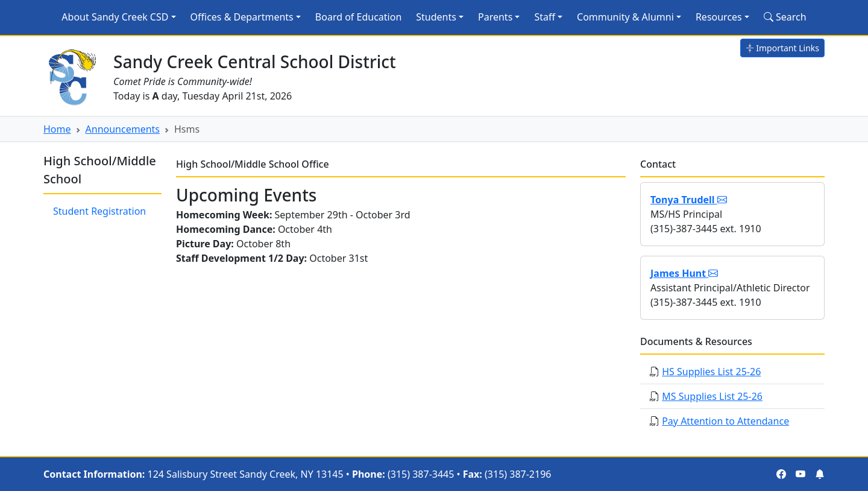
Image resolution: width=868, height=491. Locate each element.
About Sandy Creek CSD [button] (115, 17)
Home (57, 129)
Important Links (782, 48)
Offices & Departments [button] (242, 17)
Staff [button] (545, 17)
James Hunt (684, 273)
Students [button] (436, 17)
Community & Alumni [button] (625, 17)
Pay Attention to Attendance (725, 421)
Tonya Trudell (689, 200)
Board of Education (358, 17)
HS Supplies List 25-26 (711, 372)
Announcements (123, 129)
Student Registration (99, 211)
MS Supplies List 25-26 (712, 396)
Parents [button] (495, 17)
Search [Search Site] (785, 17)
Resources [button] (719, 17)
